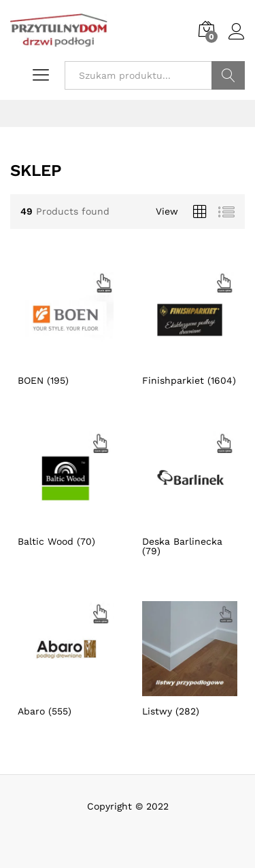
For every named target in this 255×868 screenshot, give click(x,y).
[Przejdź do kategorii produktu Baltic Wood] (66, 488)
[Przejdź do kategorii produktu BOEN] (66, 328)
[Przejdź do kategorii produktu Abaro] (66, 659)
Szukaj (228, 75)
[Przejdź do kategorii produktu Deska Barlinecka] (190, 493)
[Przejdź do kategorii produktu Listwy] (190, 659)
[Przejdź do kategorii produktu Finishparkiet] (190, 328)
